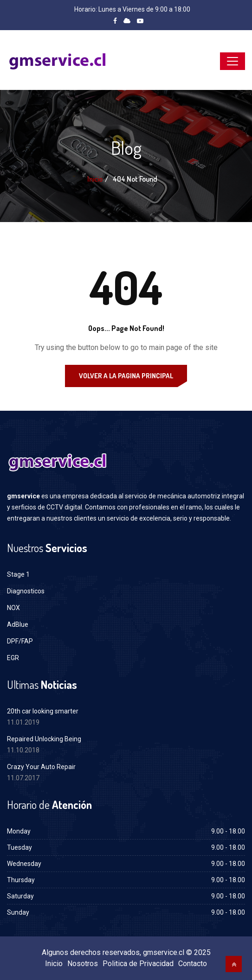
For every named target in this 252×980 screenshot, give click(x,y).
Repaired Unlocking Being (44, 739)
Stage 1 (18, 574)
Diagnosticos (26, 591)
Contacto (193, 964)
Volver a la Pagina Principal (126, 376)
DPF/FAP (20, 641)
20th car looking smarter (43, 711)
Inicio (95, 179)
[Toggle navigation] (233, 61)
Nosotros (83, 964)
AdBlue (18, 624)
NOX (13, 608)
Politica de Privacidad (138, 964)
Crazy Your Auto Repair (41, 767)
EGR (13, 658)
